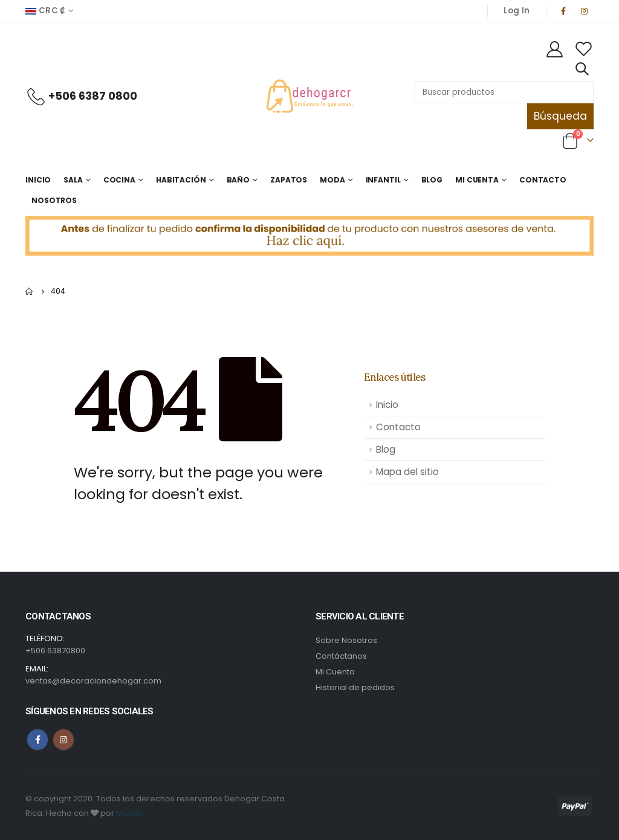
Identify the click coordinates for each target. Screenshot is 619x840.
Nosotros (54, 200)
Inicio (38, 180)
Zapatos (289, 180)
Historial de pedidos (355, 687)
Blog (432, 180)
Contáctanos (341, 656)
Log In (517, 11)
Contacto (543, 180)
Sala (73, 180)
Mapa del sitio (407, 472)
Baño (238, 180)
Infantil (383, 180)
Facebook (37, 740)
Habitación (181, 180)
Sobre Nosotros (346, 640)
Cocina (119, 180)
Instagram (63, 740)
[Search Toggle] (582, 69)
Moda (332, 180)
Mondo (130, 813)
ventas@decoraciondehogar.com (93, 681)
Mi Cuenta (477, 180)
